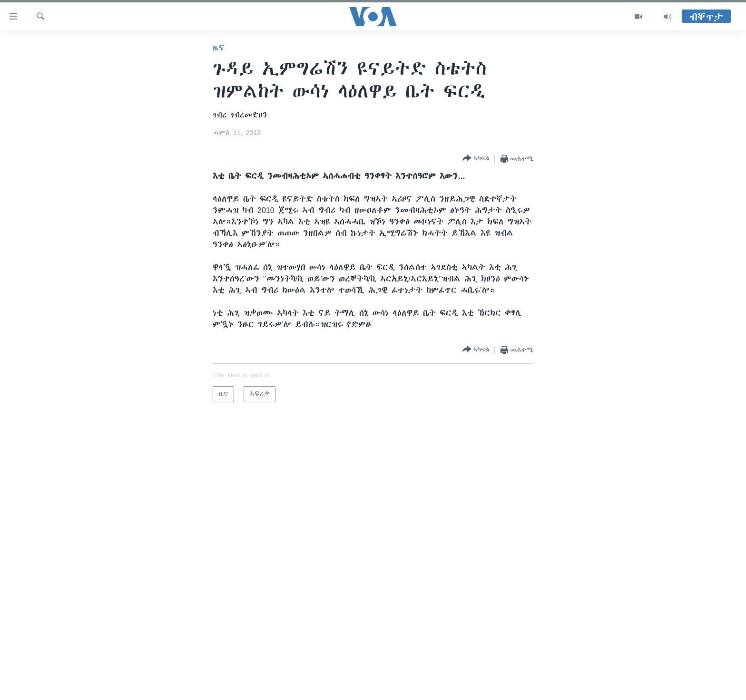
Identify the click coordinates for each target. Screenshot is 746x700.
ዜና (219, 48)
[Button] (476, 159)
